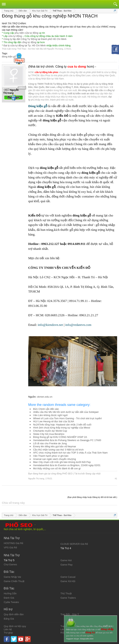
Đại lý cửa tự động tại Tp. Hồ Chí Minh (25, 45)
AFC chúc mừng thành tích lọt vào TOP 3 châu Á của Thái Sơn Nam (70, 453)
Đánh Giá (9, 598)
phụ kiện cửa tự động (27, 33)
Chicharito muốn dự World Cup (50, 431)
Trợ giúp (8, 633)
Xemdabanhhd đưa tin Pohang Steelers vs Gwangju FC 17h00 (67, 440)
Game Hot (66, 560)
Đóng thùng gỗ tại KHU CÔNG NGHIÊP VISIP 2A (60, 437)
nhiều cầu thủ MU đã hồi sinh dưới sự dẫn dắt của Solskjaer (66, 412)
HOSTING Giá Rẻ (13, 543)
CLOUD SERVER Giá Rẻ (74, 544)
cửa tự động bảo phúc (47, 72)
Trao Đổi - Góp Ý (70, 614)
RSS (63, 633)
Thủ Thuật (66, 593)
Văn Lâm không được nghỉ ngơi (50, 415)
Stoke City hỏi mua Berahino (49, 434)
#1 (116, 479)
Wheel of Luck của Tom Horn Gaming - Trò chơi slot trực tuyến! (68, 418)
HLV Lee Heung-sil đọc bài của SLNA (54, 421)
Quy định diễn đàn (14, 614)
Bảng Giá (9, 619)
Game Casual (68, 577)
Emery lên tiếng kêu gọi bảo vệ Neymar (55, 446)
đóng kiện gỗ (9, 57)
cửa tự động (15, 36)
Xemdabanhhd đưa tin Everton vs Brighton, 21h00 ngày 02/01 (67, 465)
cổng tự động (29, 42)
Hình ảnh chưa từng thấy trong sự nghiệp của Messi (62, 428)
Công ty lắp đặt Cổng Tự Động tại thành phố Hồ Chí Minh (35, 39)
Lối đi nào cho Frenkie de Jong (50, 443)
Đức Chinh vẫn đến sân (46, 409)
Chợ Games (10, 564)
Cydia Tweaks (11, 602)
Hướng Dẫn (10, 593)
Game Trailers (68, 598)
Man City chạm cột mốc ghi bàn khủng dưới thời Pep (62, 462)
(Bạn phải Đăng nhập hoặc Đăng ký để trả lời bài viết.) (92, 497)
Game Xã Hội (68, 581)
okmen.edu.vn (45, 397)
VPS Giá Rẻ (10, 548)
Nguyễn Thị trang (55, 49)
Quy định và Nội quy (15, 626)
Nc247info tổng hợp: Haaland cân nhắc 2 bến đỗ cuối (62, 425)
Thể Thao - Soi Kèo (26, 49)
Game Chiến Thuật (14, 581)
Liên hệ (8, 629)
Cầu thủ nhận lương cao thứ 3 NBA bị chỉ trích (58, 450)
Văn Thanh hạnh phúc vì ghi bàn (51, 456)
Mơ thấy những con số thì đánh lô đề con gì (57, 468)
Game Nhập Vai (12, 577)
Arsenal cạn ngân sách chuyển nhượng (55, 459)
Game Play (66, 565)
